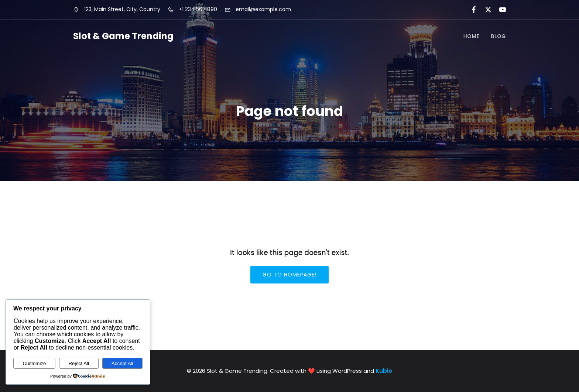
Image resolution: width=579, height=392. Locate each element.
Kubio (384, 371)
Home (472, 36)
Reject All (79, 363)
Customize (34, 363)
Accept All (122, 363)
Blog (498, 36)
